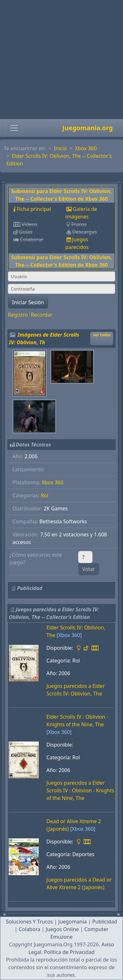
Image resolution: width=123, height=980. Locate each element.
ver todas (102, 335)
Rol (44, 495)
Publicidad (105, 922)
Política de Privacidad (69, 952)
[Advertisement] (60, 60)
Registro (18, 315)
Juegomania (72, 922)
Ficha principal (34, 209)
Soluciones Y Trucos (30, 922)
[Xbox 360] (69, 635)
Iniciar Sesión (28, 302)
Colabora (30, 929)
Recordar (42, 315)
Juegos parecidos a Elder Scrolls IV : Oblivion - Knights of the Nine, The (80, 790)
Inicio (61, 148)
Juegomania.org (88, 128)
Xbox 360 (86, 148)
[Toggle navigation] (14, 128)
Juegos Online (62, 929)
